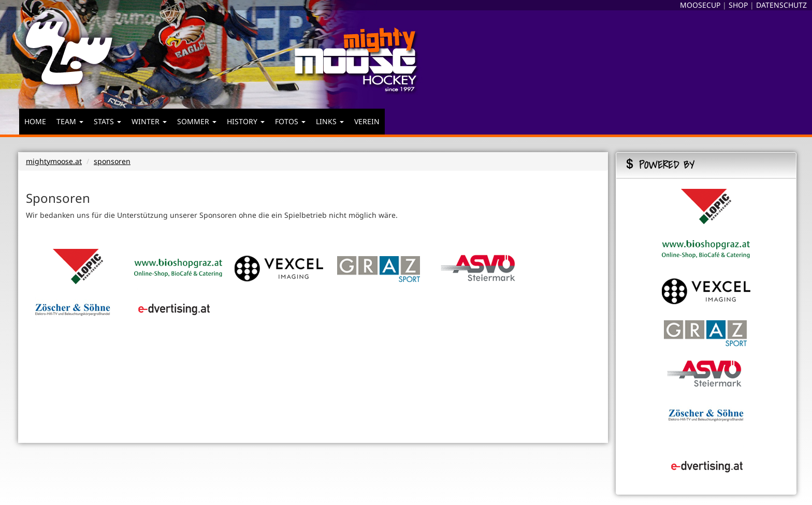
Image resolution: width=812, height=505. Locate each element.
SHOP (738, 5)
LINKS (330, 121)
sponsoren (112, 161)
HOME (35, 121)
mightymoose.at (54, 161)
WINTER (149, 121)
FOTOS (290, 121)
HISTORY (246, 121)
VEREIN (367, 121)
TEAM (70, 121)
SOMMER (197, 121)
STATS (107, 121)
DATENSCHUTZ (781, 5)
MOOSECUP (700, 5)
